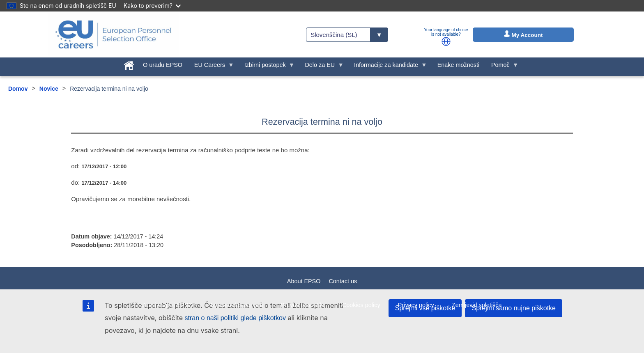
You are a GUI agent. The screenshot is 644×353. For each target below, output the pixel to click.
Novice (49, 89)
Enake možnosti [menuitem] (458, 65)
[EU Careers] (113, 34)
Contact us (343, 281)
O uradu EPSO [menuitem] (163, 65)
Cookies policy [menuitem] (361, 305)
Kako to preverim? (152, 6)
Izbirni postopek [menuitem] (266, 67)
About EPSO (304, 281)
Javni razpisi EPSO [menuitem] (167, 305)
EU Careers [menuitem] (211, 67)
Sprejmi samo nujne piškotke (514, 308)
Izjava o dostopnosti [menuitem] (237, 305)
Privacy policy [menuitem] (416, 305)
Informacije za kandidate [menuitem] (388, 67)
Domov (18, 89)
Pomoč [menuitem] (502, 67)
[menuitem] (129, 64)
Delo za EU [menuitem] (321, 67)
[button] (446, 41)
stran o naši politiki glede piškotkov (235, 318)
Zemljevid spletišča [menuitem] (477, 305)
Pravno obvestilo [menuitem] (302, 305)
